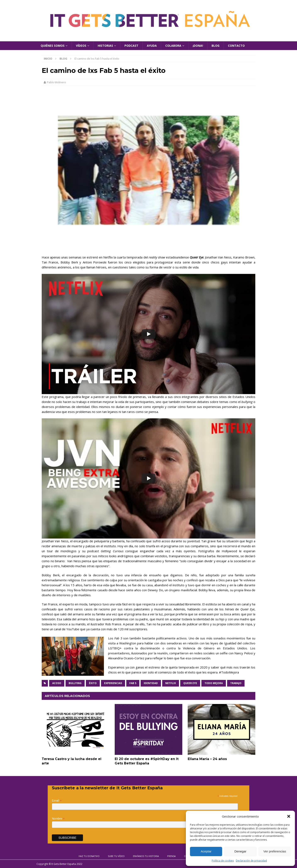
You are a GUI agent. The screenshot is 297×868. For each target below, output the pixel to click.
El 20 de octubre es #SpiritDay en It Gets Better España (147, 761)
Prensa (171, 856)
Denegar (240, 851)
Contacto (236, 46)
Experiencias (113, 683)
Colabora (173, 46)
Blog (215, 46)
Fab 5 (133, 683)
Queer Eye (190, 683)
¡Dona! (198, 46)
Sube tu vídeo (116, 856)
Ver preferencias (275, 851)
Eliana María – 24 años (207, 759)
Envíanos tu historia (146, 856)
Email (57, 801)
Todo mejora (214, 683)
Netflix (171, 683)
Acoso (57, 683)
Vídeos (81, 46)
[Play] (148, 334)
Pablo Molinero (56, 82)
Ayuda (152, 46)
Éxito (93, 683)
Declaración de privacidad (251, 861)
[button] (289, 816)
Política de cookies (223, 861)
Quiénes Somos (53, 46)
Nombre (58, 819)
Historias (105, 46)
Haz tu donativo (89, 856)
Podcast (131, 46)
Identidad (151, 683)
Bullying (75, 683)
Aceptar (206, 851)
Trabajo (236, 683)
